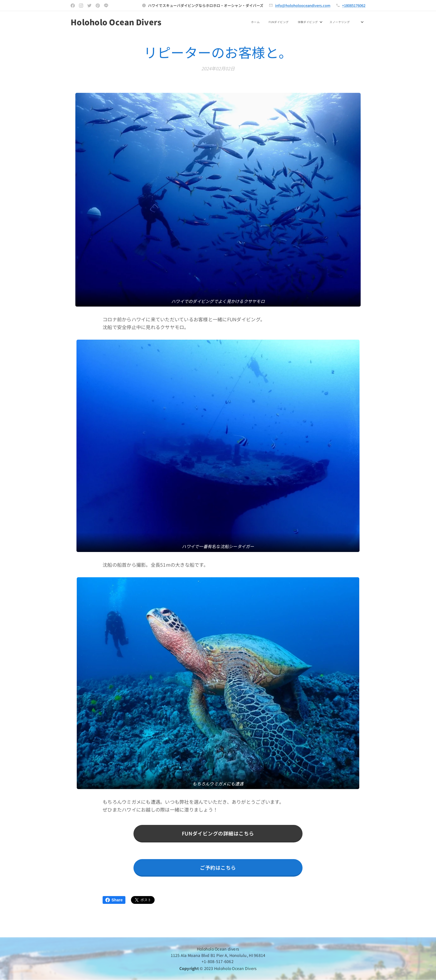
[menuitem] (227, 23)
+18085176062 (354, 5)
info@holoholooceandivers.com (303, 5)
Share (114, 900)
